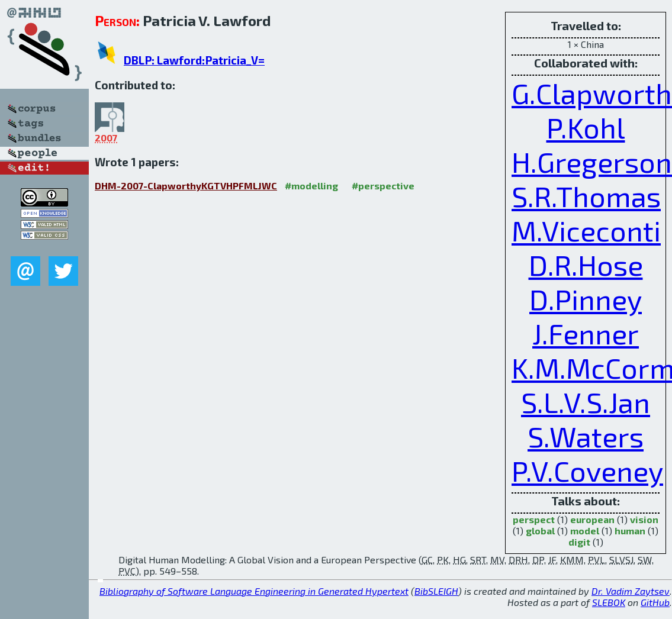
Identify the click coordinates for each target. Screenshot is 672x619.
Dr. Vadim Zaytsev (631, 591)
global (540, 531)
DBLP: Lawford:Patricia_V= (194, 60)
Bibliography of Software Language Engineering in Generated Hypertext (254, 591)
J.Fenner (586, 333)
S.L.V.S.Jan (586, 402)
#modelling (311, 186)
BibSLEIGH (436, 591)
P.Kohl (586, 127)
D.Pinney (586, 299)
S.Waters (586, 436)
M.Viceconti (586, 230)
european (592, 519)
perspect (534, 519)
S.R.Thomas (586, 196)
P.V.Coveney (587, 470)
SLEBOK (609, 602)
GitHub (655, 602)
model (585, 531)
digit (579, 542)
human (630, 531)
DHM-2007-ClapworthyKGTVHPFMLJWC (186, 186)
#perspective (383, 186)
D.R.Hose (586, 265)
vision (644, 519)
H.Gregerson (592, 162)
